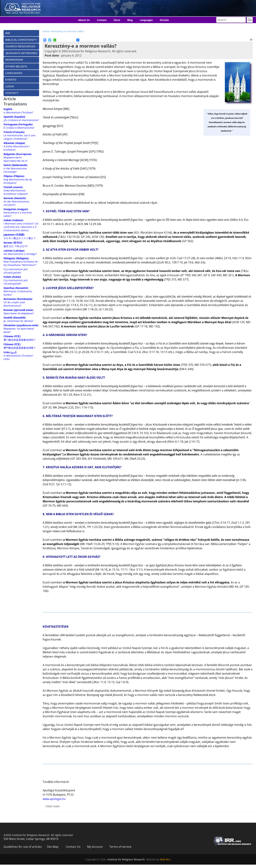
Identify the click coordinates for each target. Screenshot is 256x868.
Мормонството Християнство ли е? (16, 159)
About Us (84, 20)
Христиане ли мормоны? (19, 313)
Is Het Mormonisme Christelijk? (15, 170)
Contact (102, 20)
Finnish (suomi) (13, 187)
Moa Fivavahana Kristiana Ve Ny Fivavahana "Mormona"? (21, 263)
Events (11, 80)
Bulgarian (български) (18, 154)
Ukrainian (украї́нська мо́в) (21, 325)
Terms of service (120, 847)
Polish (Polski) (12, 277)
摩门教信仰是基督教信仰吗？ (20, 340)
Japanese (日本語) (14, 235)
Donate (164, 20)
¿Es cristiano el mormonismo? (21, 120)
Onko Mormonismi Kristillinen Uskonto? (16, 192)
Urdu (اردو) (10, 352)
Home (46, 31)
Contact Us (73, 847)
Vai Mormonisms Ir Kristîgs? (20, 254)
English (8, 109)
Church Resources (20, 46)
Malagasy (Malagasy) (16, 258)
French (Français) (14, 132)
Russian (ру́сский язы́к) (18, 310)
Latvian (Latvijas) (14, 251)
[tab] (21, 33)
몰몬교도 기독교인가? (16, 246)
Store (117, 20)
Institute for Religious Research (126, 859)
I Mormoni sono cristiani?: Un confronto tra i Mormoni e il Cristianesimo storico (21, 227)
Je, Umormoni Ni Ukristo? (18, 321)
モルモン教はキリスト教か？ (20, 238)
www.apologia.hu (54, 799)
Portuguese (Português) (18, 124)
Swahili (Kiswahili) (15, 318)
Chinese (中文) (12, 336)
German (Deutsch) (15, 198)
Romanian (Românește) (18, 299)
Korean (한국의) (13, 243)
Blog (130, 20)
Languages (146, 20)
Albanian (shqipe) (14, 143)
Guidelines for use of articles (23, 847)
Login (10, 86)
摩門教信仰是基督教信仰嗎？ (20, 348)
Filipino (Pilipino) (14, 176)
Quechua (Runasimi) (16, 288)
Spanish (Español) (14, 117)
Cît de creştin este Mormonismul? (14, 304)
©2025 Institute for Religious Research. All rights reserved (38, 835)
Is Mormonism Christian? (18, 112)
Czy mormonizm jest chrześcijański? (16, 271)
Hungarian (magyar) (16, 209)
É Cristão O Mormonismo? (19, 128)
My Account (95, 847)
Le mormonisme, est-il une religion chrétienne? (19, 137)
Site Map (53, 847)
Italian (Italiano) (13, 220)
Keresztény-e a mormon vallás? (68, 31)
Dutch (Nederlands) (15, 165)
